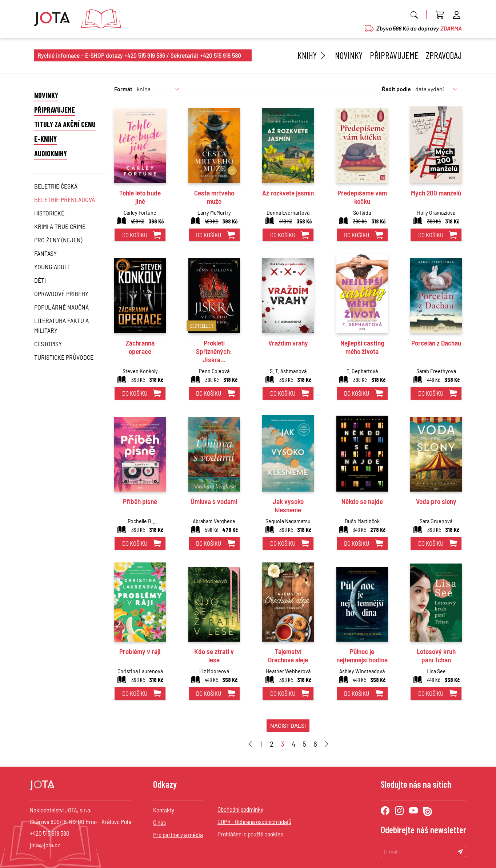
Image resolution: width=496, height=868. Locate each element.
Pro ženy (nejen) (58, 240)
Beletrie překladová (65, 199)
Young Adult (52, 267)
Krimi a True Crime (60, 226)
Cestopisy (48, 344)
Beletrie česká (56, 186)
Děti (40, 280)
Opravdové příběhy (61, 294)
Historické (49, 213)
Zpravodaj (444, 55)
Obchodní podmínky (240, 809)
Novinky (349, 55)
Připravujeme (394, 55)
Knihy (313, 55)
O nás (159, 822)
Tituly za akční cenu (65, 124)
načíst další (288, 725)
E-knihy (45, 139)
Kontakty (164, 810)
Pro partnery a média (178, 835)
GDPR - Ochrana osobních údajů (254, 821)
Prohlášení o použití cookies (250, 834)
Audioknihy (51, 153)
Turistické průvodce (64, 357)
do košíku (135, 235)
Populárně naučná (61, 307)
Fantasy (45, 253)
